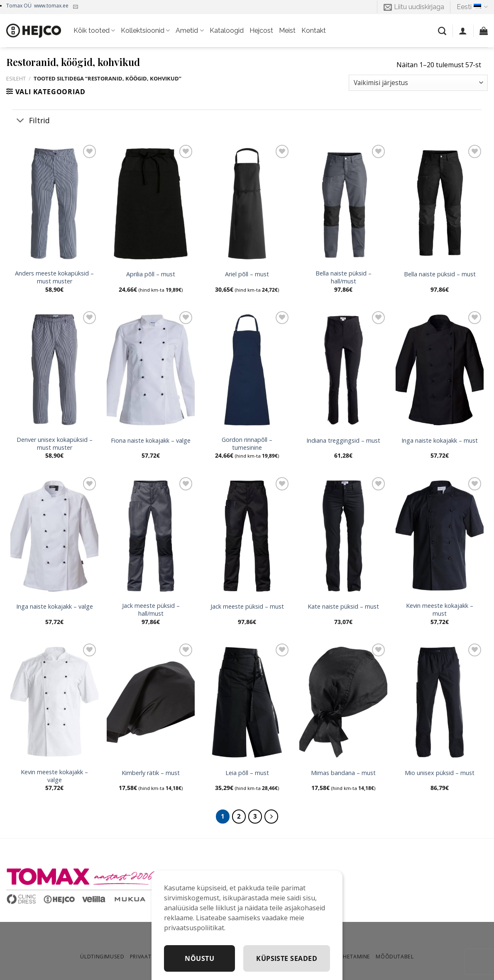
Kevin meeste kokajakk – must (440, 610)
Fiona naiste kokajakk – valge (151, 441)
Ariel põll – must (247, 274)
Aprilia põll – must (151, 274)
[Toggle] (21, 121)
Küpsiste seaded (287, 958)
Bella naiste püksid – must (440, 274)
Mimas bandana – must (343, 773)
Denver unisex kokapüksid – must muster (55, 444)
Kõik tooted (94, 31)
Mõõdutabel (395, 957)
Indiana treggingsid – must (343, 441)
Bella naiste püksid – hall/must (344, 277)
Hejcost (261, 30)
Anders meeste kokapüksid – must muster (54, 277)
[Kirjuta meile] (76, 7)
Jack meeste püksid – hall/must (151, 610)
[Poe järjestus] (418, 83)
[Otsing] (442, 31)
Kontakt (314, 30)
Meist (287, 30)
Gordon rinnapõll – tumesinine (247, 444)
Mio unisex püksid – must (440, 773)
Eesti (472, 7)
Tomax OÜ (37, 6)
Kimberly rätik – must (151, 773)
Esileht (16, 78)
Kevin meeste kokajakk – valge (54, 776)
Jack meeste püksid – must (247, 607)
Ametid (190, 31)
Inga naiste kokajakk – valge (55, 607)
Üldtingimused (102, 957)
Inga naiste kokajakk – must (440, 441)
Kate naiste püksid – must (343, 607)
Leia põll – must (247, 773)
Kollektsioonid (145, 31)
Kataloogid (227, 30)
